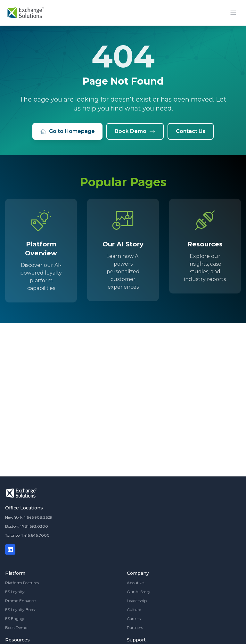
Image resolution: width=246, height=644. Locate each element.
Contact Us (191, 131)
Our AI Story (139, 592)
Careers (134, 619)
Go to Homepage (67, 131)
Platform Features (22, 583)
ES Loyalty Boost (21, 610)
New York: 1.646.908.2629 (29, 517)
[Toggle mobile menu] (233, 13)
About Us (135, 583)
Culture (134, 610)
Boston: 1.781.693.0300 (27, 526)
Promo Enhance (20, 601)
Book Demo (135, 131)
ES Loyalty (15, 592)
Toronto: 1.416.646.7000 (27, 535)
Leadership (137, 601)
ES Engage (15, 619)
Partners (135, 627)
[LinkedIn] (10, 549)
